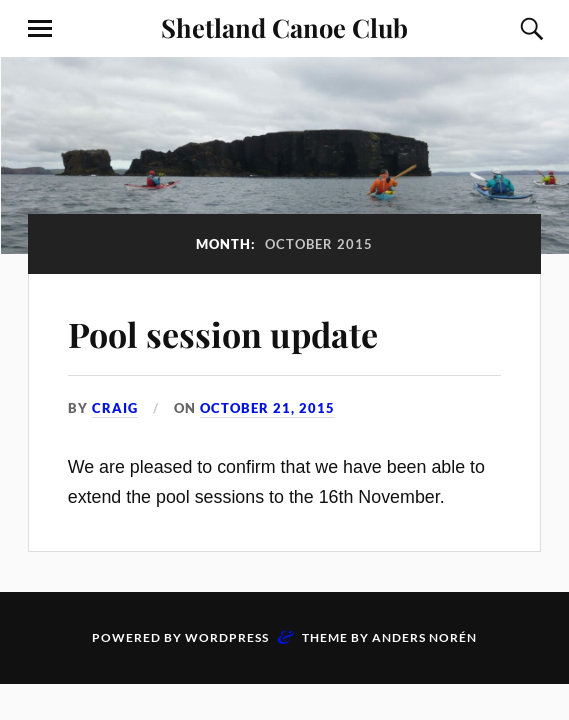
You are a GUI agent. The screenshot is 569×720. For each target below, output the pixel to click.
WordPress (227, 637)
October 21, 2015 (267, 408)
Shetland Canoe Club (284, 27)
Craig (115, 408)
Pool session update (223, 334)
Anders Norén (424, 637)
